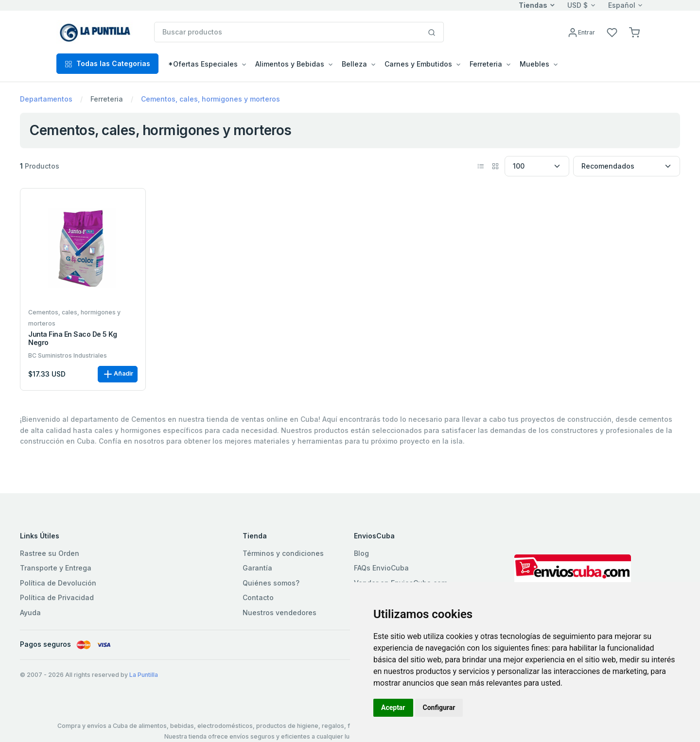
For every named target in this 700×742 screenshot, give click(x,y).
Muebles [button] (534, 64)
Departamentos (46, 99)
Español (622, 5)
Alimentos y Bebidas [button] (290, 64)
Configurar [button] (439, 707)
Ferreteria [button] (486, 64)
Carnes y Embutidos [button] (418, 64)
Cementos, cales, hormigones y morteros (210, 99)
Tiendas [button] (533, 5)
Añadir (118, 374)
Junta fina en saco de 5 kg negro (73, 338)
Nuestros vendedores (280, 613)
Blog (361, 553)
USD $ (577, 5)
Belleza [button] (354, 64)
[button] (634, 32)
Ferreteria (107, 99)
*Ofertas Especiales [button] (203, 64)
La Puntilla (144, 675)
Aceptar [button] (393, 707)
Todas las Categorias (107, 63)
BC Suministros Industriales (68, 355)
